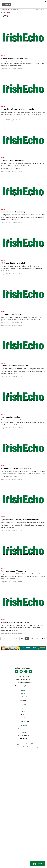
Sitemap (24, 732)
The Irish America (23, 721)
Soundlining (34, 747)
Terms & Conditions (23, 735)
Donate (39, 864)
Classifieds (24, 700)
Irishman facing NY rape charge (13, 212)
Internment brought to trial (12, 314)
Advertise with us (24, 697)
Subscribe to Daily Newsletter (23, 679)
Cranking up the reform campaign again (17, 468)
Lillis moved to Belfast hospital (13, 263)
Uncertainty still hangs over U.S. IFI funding (18, 109)
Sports (24, 711)
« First (3, 639)
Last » (23, 643)
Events (24, 718)
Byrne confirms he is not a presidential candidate (20, 520)
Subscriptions (23, 739)
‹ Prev (10, 639)
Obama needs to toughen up (12, 417)
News (24, 708)
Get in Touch (23, 694)
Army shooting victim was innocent (15, 366)
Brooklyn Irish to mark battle (12, 161)
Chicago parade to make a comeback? (16, 622)
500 (22, 639)
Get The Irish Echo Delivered (24, 683)
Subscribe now (41, 9)
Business (23, 715)
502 (32, 639)
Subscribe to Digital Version (23, 686)
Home (3, 13)
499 (17, 639)
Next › (44, 639)
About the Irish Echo (23, 729)
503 (37, 639)
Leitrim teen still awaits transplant (14, 58)
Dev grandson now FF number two (14, 571)
